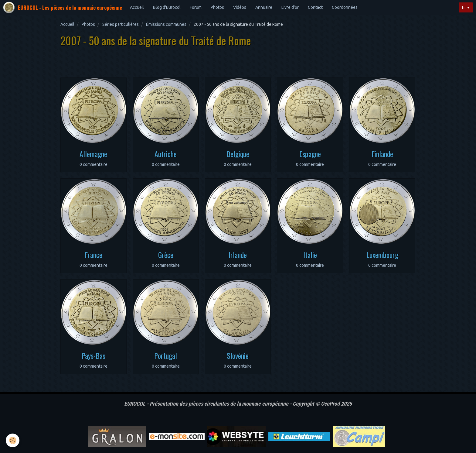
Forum (196, 7)
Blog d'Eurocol (167, 7)
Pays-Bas (93, 355)
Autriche (166, 154)
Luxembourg (382, 255)
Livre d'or (290, 7)
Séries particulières (121, 24)
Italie (310, 255)
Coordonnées (345, 7)
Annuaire (264, 7)
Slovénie (238, 355)
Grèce (166, 255)
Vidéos (240, 7)
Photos (217, 7)
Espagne (310, 154)
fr (464, 8)
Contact (315, 7)
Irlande (238, 255)
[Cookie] (13, 440)
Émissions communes (166, 24)
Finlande (382, 154)
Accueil (137, 7)
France (93, 255)
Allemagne (93, 154)
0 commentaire (93, 164)
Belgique (238, 154)
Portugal (166, 355)
